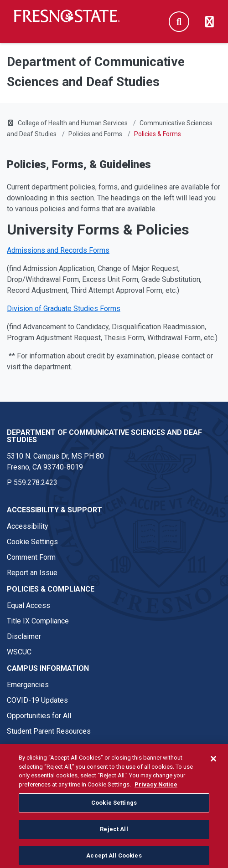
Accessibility (28, 526)
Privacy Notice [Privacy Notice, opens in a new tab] (156, 794)
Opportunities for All (39, 716)
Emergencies (28, 685)
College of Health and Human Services (73, 123)
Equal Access (28, 605)
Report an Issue (32, 573)
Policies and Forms (95, 134)
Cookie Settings (32, 542)
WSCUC (19, 652)
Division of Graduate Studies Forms (64, 309)
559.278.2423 (36, 483)
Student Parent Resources (49, 731)
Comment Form (31, 557)
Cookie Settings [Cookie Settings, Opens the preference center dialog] (114, 813)
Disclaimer (24, 636)
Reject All (114, 839)
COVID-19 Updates (37, 700)
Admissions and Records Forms (58, 250)
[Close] (213, 769)
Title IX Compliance (38, 621)
